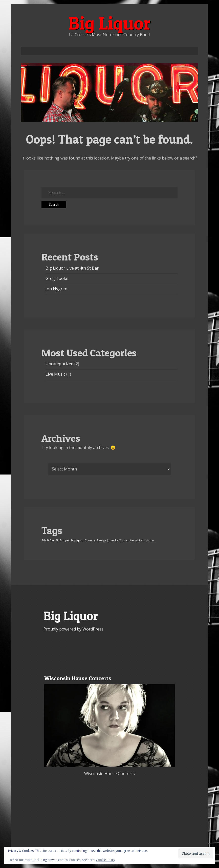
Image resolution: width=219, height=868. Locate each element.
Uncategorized (59, 364)
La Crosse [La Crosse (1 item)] (121, 540)
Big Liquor (109, 23)
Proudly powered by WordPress (73, 629)
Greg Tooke (57, 278)
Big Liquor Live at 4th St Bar (72, 268)
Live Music (55, 374)
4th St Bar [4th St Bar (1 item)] (48, 540)
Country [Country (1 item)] (90, 540)
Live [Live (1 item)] (131, 540)
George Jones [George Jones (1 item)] (105, 540)
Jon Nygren (56, 289)
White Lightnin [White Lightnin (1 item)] (144, 540)
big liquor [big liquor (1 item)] (77, 540)
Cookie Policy (105, 860)
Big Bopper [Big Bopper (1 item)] (63, 540)
